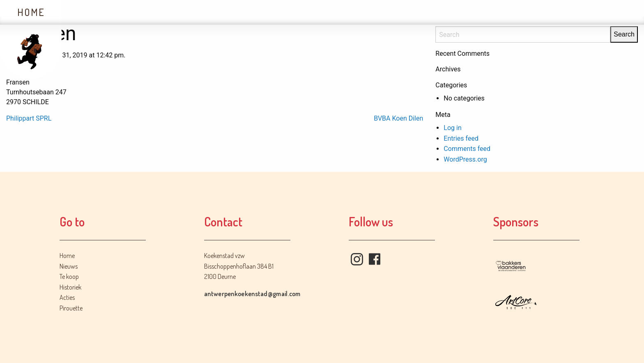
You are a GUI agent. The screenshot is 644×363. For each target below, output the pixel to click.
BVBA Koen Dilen (398, 118)
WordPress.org (465, 159)
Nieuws (91, 12)
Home (31, 12)
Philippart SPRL (29, 118)
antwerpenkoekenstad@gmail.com (252, 294)
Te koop (150, 12)
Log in (452, 128)
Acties (279, 12)
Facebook (375, 259)
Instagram (357, 259)
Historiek (216, 12)
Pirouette (71, 308)
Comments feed (467, 149)
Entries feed (461, 138)
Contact (338, 12)
